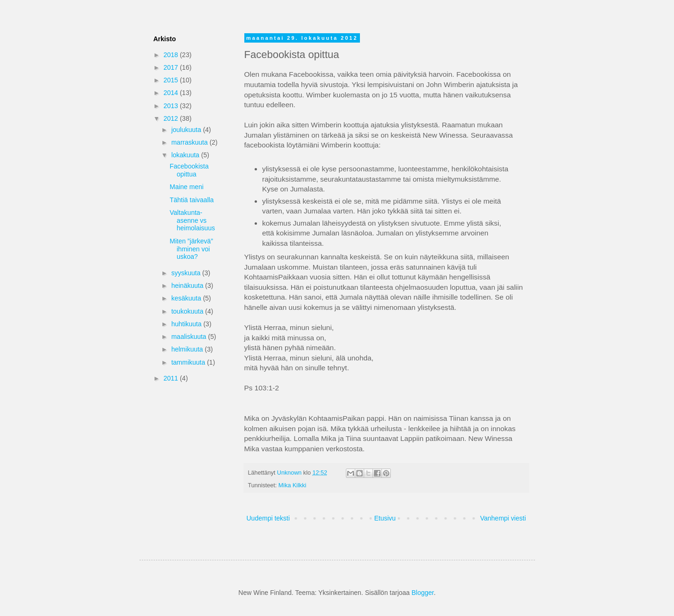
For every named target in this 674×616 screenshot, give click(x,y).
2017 (172, 67)
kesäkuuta (187, 298)
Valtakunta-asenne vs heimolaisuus (192, 220)
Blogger (422, 593)
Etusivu (385, 518)
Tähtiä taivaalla (191, 200)
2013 (172, 106)
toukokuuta (188, 311)
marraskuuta (190, 142)
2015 (172, 80)
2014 (172, 93)
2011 (172, 378)
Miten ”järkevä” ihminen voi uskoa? (191, 249)
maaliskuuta (190, 337)
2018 (172, 55)
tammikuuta (189, 362)
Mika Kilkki (292, 485)
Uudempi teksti (268, 518)
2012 (172, 118)
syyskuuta (187, 273)
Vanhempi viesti (503, 518)
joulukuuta (187, 130)
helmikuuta (188, 349)
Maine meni (186, 187)
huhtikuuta (187, 324)
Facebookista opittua (189, 170)
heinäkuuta (188, 286)
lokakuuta (186, 155)
